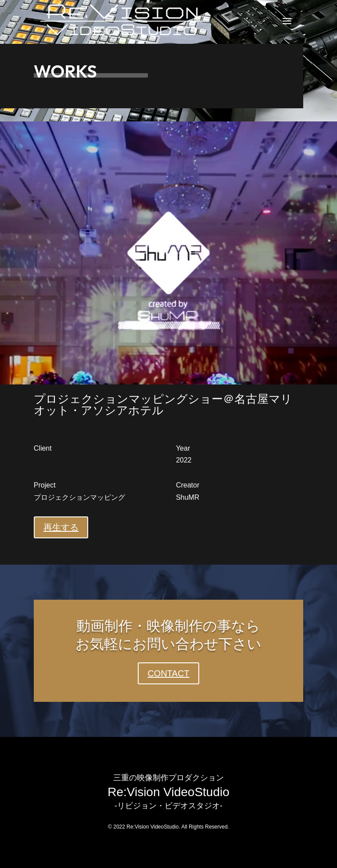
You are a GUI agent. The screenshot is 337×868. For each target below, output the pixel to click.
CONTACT (168, 673)
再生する (61, 527)
